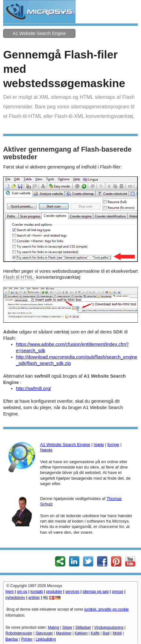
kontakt (37, 592)
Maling (53, 627)
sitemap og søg (95, 592)
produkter (54, 592)
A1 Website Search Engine (39, 33)
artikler (34, 598)
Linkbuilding (46, 639)
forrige (113, 445)
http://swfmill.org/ (33, 388)
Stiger (67, 627)
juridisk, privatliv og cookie (106, 609)
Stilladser (83, 627)
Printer (27, 639)
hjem (10, 592)
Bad (106, 633)
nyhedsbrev (15, 598)
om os (22, 592)
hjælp (99, 445)
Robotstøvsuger (19, 633)
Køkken (81, 633)
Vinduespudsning (109, 627)
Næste (46, 450)
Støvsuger (44, 633)
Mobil (117, 633)
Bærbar (12, 639)
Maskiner (64, 633)
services (72, 592)
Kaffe (95, 633)
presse (117, 592)
